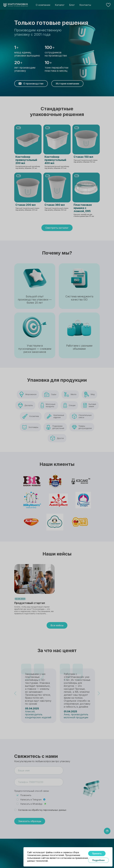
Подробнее (98, 860)
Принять (97, 854)
